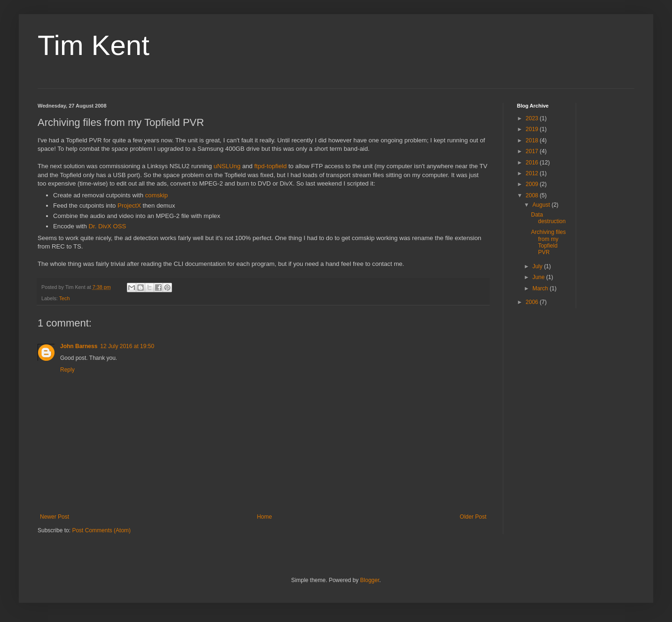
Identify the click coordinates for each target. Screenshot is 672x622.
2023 (533, 118)
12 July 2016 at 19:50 (127, 346)
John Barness (79, 346)
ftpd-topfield (270, 166)
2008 (533, 195)
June (539, 277)
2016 (533, 163)
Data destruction (548, 218)
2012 (533, 173)
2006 (533, 302)
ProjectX (129, 206)
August (542, 205)
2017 (533, 151)
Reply (67, 370)
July (538, 266)
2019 (533, 129)
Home (265, 517)
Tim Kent (94, 45)
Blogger (370, 580)
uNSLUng (227, 166)
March (541, 288)
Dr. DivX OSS (108, 226)
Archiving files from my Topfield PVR (548, 242)
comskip (156, 195)
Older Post (473, 517)
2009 (533, 184)
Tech (65, 298)
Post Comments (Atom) (101, 530)
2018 (533, 140)
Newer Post (55, 517)
